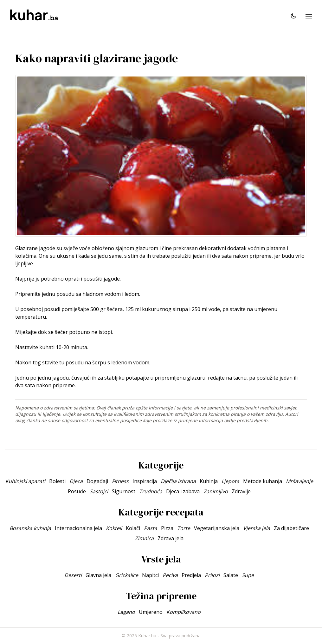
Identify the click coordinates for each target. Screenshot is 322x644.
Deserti (73, 575)
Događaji (97, 481)
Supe (248, 575)
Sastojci (99, 491)
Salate (231, 575)
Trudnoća (151, 491)
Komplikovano (184, 612)
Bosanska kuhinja (30, 528)
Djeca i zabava (183, 491)
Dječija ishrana (178, 481)
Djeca (76, 481)
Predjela (191, 575)
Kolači (133, 528)
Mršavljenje (299, 481)
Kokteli (114, 528)
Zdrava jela (171, 538)
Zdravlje (241, 491)
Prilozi (212, 575)
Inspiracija (145, 481)
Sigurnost (124, 491)
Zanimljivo (216, 491)
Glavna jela (98, 575)
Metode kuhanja (263, 481)
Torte (184, 528)
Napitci (150, 575)
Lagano (126, 612)
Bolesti (57, 481)
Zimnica (144, 538)
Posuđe (77, 491)
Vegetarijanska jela (217, 528)
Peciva (170, 575)
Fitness (120, 481)
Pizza (167, 528)
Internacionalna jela (78, 528)
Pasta (151, 528)
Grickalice (127, 575)
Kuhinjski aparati (25, 481)
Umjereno (151, 612)
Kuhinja (209, 481)
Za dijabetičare (291, 528)
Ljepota (230, 481)
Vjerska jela (257, 528)
